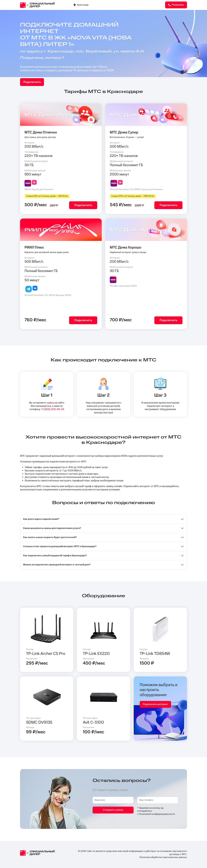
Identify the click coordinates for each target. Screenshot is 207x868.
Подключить (32, 82)
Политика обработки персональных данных (163, 857)
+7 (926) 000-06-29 (52, 409)
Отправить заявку (113, 810)
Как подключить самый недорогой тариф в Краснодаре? (55, 556)
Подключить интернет (155, 704)
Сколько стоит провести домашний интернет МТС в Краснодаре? (60, 546)
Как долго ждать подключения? (41, 519)
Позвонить (176, 5)
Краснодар (81, 5)
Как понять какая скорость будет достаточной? (50, 537)
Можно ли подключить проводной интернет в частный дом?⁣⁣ (57, 565)
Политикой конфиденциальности (157, 814)
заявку (50, 403)
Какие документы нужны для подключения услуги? (52, 528)
